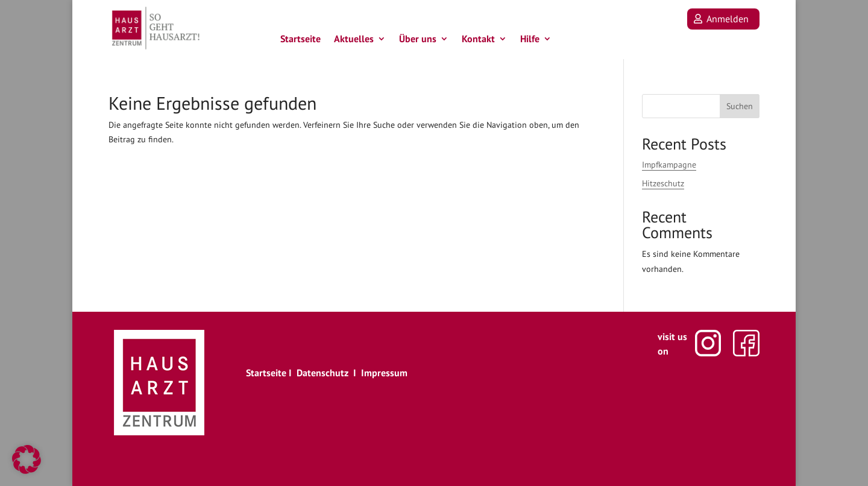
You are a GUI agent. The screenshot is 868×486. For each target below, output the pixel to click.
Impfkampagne (669, 165)
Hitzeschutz (663, 183)
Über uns (418, 41)
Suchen (740, 106)
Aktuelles (354, 41)
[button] (27, 459)
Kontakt (478, 41)
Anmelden (728, 19)
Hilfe (530, 41)
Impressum (384, 373)
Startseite (300, 41)
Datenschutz (322, 373)
